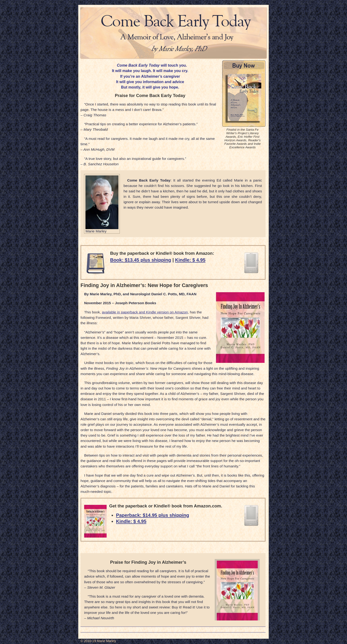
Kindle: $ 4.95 (190, 260)
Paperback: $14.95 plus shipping (153, 515)
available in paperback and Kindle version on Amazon (145, 312)
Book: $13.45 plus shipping (141, 260)
